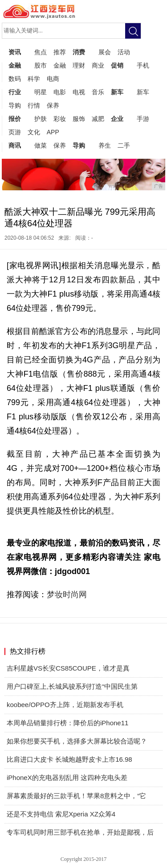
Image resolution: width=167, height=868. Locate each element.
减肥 (98, 119)
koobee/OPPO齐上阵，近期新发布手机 (65, 705)
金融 (15, 65)
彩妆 (60, 119)
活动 (124, 52)
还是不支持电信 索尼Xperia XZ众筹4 (61, 814)
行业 (15, 92)
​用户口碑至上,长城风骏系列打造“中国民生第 (72, 686)
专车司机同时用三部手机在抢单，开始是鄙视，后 (80, 832)
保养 (53, 105)
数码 (15, 79)
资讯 (15, 52)
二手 (124, 145)
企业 (117, 119)
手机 (143, 65)
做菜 (41, 145)
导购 (15, 105)
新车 (117, 92)
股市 (41, 65)
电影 (60, 92)
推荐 (60, 52)
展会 (105, 52)
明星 (41, 92)
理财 (79, 65)
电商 (53, 79)
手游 (143, 119)
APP (53, 132)
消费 (79, 52)
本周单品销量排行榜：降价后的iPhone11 (67, 723)
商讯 (15, 145)
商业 (98, 65)
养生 (105, 145)
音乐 (98, 92)
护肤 (41, 119)
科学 (34, 79)
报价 (15, 119)
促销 (117, 65)
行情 (34, 105)
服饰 (79, 119)
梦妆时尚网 (67, 595)
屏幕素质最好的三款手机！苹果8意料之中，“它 (76, 796)
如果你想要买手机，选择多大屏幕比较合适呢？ (77, 741)
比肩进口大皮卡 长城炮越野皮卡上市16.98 (69, 759)
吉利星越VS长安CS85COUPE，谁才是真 (68, 668)
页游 (15, 132)
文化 (34, 132)
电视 (79, 92)
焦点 (41, 52)
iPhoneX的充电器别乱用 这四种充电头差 (67, 778)
